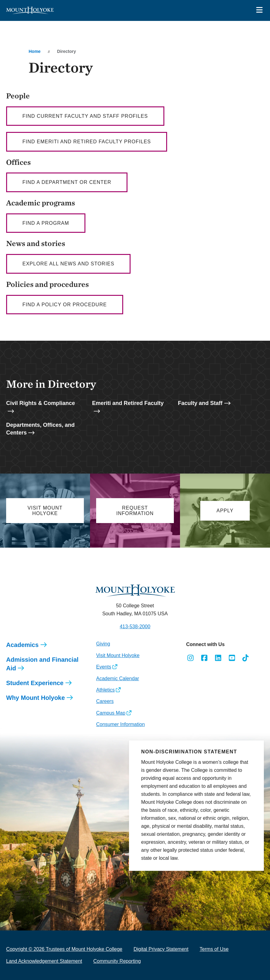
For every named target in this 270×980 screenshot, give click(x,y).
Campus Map (111, 713)
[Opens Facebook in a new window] (204, 658)
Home (35, 51)
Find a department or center (67, 182)
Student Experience (35, 683)
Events (104, 667)
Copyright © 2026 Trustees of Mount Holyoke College (64, 949)
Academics (22, 645)
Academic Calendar (118, 678)
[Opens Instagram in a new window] (191, 658)
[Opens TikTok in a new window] (246, 658)
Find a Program (46, 223)
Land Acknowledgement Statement (44, 961)
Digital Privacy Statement (161, 949)
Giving (103, 644)
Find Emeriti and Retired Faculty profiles (87, 142)
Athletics (105, 690)
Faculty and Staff (200, 403)
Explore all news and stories (68, 264)
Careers (105, 701)
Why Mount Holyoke (35, 698)
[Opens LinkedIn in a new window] (218, 658)
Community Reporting (117, 961)
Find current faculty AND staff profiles (85, 116)
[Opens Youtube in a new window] (232, 658)
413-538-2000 (135, 627)
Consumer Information (120, 724)
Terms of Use (214, 949)
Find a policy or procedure (65, 305)
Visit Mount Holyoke (118, 655)
